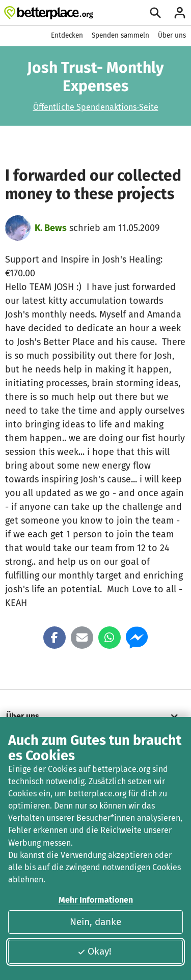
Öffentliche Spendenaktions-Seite (96, 107)
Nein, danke (95, 922)
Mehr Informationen (96, 900)
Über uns (172, 35)
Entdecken (67, 35)
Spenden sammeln (120, 35)
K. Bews (51, 228)
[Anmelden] (180, 13)
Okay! (94, 951)
